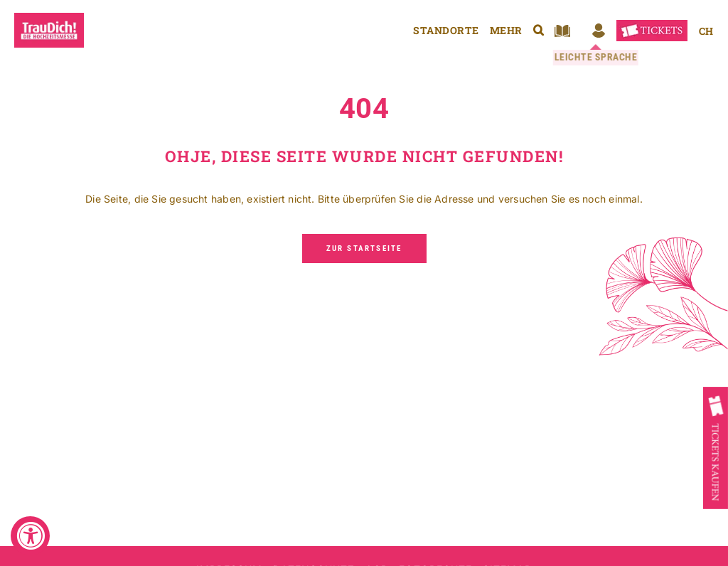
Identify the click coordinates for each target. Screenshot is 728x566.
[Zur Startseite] (364, 249)
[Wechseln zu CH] (706, 31)
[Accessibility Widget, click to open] (30, 536)
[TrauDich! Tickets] (652, 25)
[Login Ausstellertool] (599, 31)
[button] (539, 30)
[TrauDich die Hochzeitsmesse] (49, 17)
